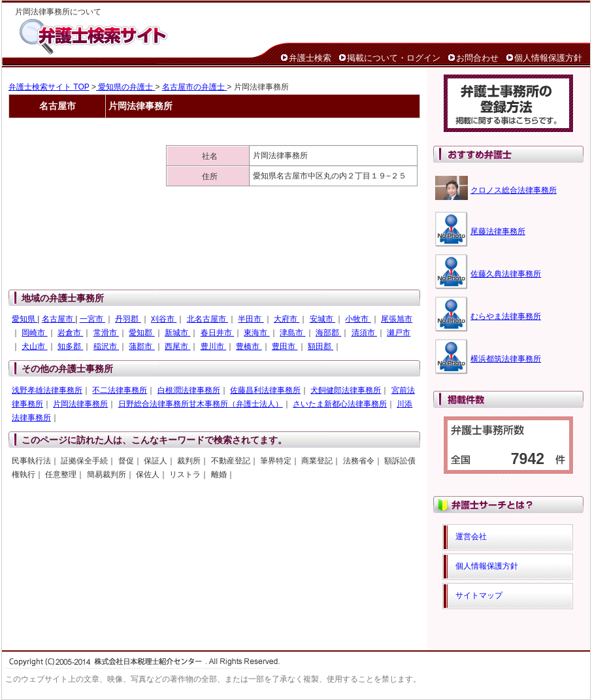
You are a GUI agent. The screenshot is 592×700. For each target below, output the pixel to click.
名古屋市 (58, 319)
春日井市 (217, 333)
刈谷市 (164, 319)
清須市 (364, 333)
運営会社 (471, 537)
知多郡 (70, 346)
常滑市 (106, 333)
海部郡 (328, 333)
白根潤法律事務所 (189, 390)
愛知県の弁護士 (126, 87)
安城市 (322, 319)
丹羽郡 (128, 319)
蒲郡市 (141, 346)
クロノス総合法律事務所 (514, 190)
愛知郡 (141, 333)
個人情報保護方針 (548, 58)
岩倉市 (70, 333)
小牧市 (358, 319)
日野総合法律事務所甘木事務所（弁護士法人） (201, 404)
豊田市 (285, 346)
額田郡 (321, 346)
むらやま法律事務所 (506, 316)
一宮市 (92, 319)
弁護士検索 (310, 58)
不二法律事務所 (120, 390)
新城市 (177, 333)
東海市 (256, 333)
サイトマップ (479, 595)
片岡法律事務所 (80, 404)
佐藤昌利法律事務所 (265, 390)
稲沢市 (106, 346)
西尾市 (177, 346)
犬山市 (34, 346)
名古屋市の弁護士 (194, 87)
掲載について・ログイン (394, 58)
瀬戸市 (399, 333)
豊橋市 (249, 346)
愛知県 (25, 319)
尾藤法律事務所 (498, 231)
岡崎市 (34, 333)
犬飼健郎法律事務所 (346, 390)
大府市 (287, 319)
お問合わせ (477, 58)
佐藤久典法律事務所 (506, 274)
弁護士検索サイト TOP (49, 87)
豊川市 (213, 346)
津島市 (292, 333)
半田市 (251, 319)
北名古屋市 (207, 319)
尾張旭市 (397, 319)
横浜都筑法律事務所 (506, 359)
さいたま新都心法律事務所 (340, 404)
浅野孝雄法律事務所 (47, 390)
